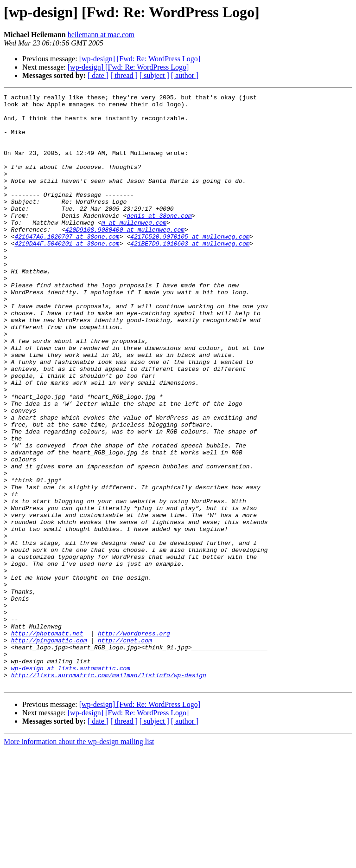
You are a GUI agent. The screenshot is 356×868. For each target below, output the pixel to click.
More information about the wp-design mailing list (79, 860)
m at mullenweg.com (134, 249)
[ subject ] (154, 75)
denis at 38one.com (159, 240)
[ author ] (185, 75)
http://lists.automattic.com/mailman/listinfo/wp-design (109, 792)
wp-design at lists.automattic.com (71, 784)
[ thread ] (124, 75)
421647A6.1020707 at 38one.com (67, 266)
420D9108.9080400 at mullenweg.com (125, 257)
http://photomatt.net (47, 742)
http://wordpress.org (134, 742)
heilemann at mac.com (101, 35)
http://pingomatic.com (49, 750)
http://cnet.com (125, 750)
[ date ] (98, 75)
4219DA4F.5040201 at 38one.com (67, 274)
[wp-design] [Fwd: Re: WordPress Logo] (140, 59)
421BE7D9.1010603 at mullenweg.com (190, 274)
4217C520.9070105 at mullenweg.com (190, 266)
